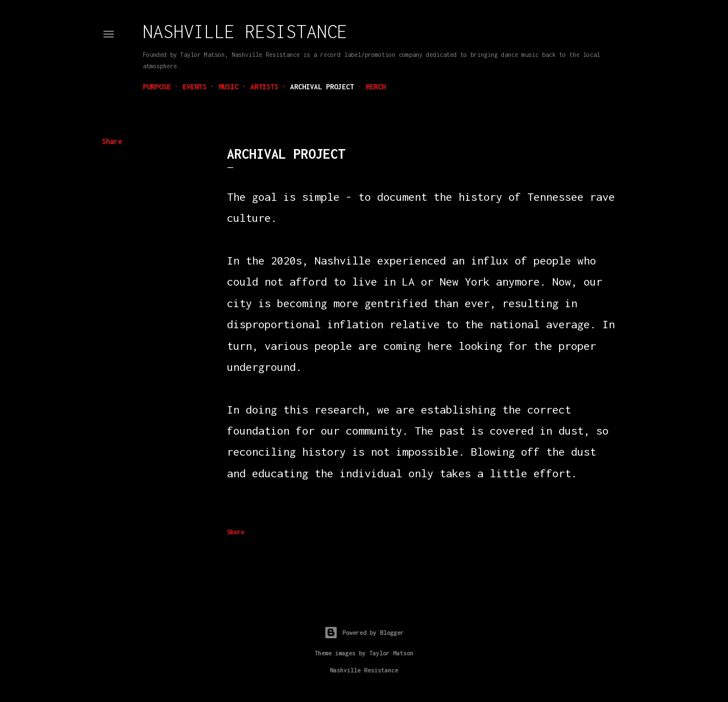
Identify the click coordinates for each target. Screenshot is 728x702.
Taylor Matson (391, 653)
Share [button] (112, 141)
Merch (376, 87)
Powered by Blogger (364, 633)
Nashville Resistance (245, 31)
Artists (264, 87)
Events (195, 87)
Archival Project (322, 87)
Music (228, 87)
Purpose (157, 87)
